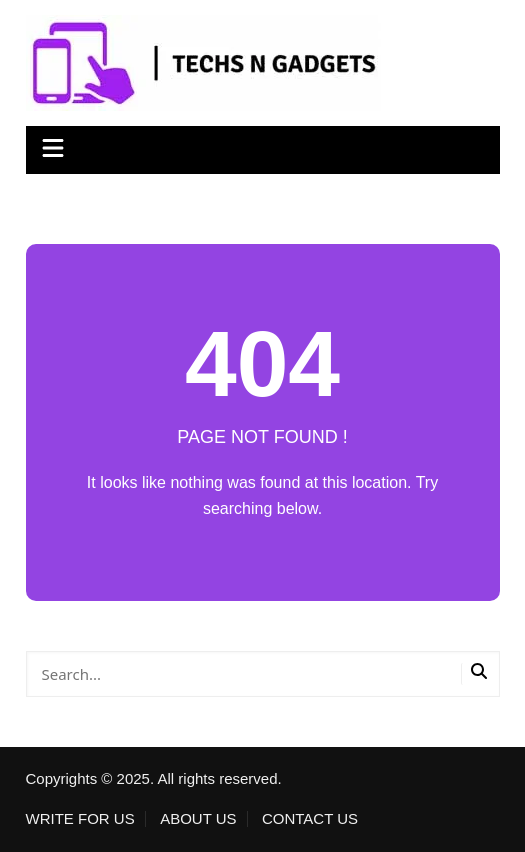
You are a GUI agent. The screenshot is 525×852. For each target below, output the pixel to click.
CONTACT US (310, 819)
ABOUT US (198, 819)
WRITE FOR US (80, 819)
